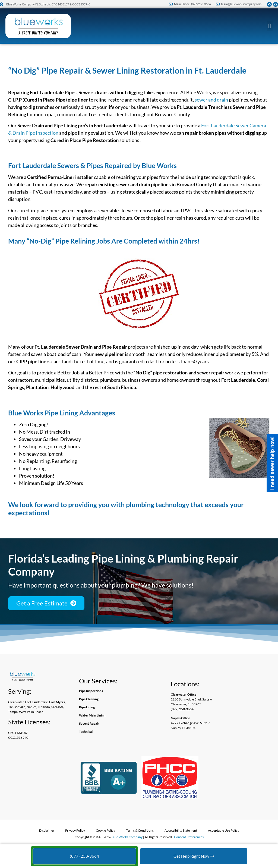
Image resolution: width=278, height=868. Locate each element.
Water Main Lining (92, 715)
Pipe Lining (87, 707)
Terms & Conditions (140, 830)
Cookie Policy (105, 830)
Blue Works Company (127, 837)
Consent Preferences (189, 837)
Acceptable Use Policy (224, 830)
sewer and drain (211, 100)
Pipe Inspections (91, 691)
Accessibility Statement (181, 830)
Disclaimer (47, 830)
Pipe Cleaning (89, 699)
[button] (270, 26)
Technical (86, 732)
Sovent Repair (89, 723)
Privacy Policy (75, 830)
